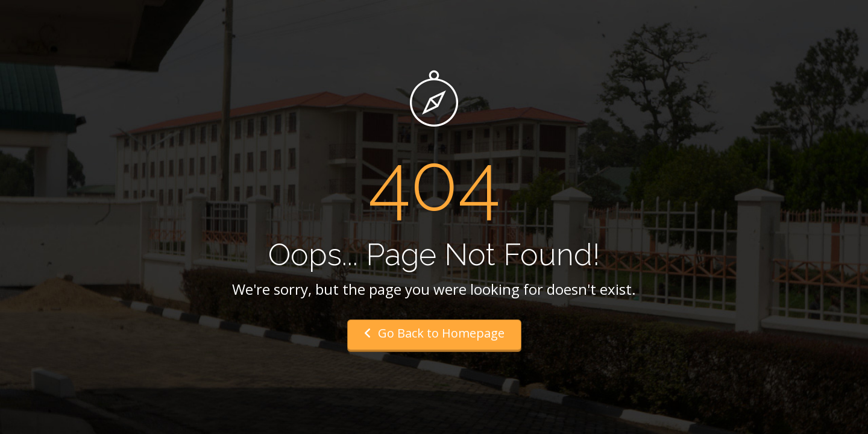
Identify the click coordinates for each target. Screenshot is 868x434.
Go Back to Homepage (434, 333)
